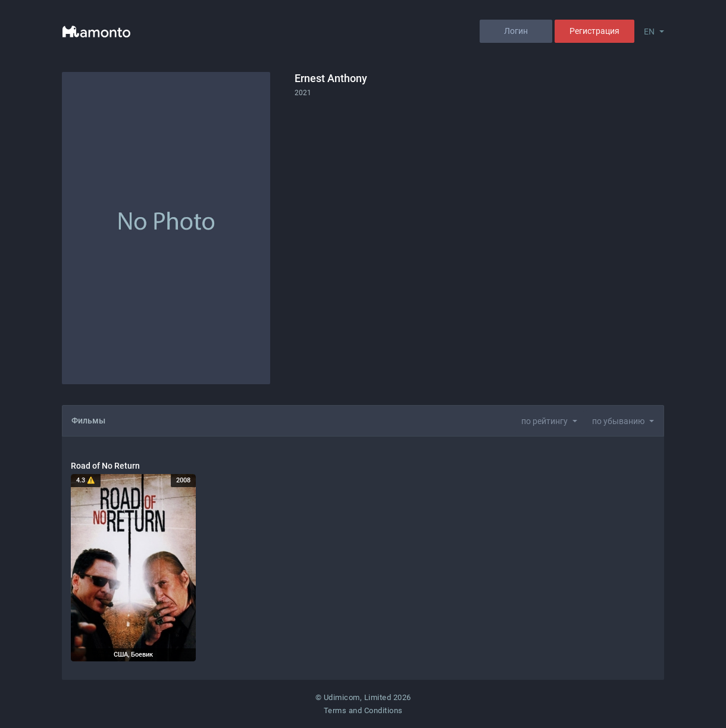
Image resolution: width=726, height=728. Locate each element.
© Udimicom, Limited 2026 (363, 697)
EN (649, 32)
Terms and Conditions (363, 710)
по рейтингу (544, 421)
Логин (516, 31)
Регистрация (594, 31)
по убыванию (618, 421)
